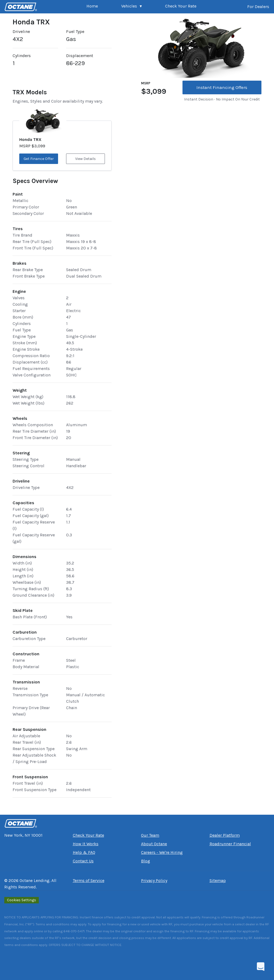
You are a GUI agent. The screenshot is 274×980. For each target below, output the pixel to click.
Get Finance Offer (39, 159)
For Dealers (258, 7)
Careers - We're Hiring (162, 852)
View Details (85, 159)
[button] (132, 7)
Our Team (150, 835)
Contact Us (83, 861)
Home (92, 6)
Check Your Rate (181, 6)
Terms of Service (89, 880)
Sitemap (218, 880)
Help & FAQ (84, 852)
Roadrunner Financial (230, 844)
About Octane (154, 844)
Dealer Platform (225, 835)
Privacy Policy (154, 880)
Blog (146, 861)
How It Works (86, 844)
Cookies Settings (22, 900)
